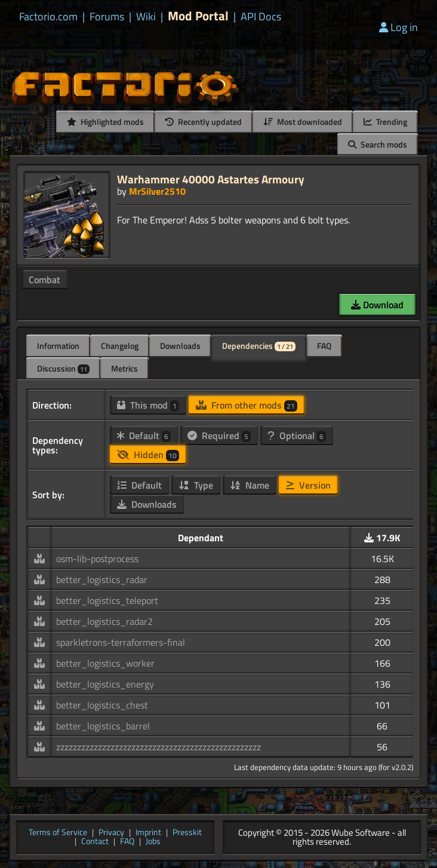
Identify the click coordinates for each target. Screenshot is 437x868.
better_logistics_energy (105, 684)
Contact (95, 842)
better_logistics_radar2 (104, 621)
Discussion (63, 368)
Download (377, 305)
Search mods (378, 144)
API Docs (261, 17)
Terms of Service (58, 833)
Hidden (148, 455)
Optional (297, 435)
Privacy (111, 833)
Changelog (120, 346)
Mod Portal (198, 16)
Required (219, 435)
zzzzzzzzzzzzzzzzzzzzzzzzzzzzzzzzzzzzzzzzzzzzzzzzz (159, 747)
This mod (148, 405)
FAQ (324, 346)
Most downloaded (303, 122)
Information (58, 346)
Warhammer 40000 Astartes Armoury (211, 179)
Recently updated (204, 122)
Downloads (180, 346)
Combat (44, 280)
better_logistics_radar (102, 579)
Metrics (124, 368)
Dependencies (259, 346)
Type (196, 485)
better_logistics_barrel (103, 726)
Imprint (148, 833)
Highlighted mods (105, 122)
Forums (107, 17)
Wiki (146, 17)
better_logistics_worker (105, 663)
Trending (385, 122)
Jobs (153, 842)
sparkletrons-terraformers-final (121, 642)
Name (250, 485)
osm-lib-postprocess (97, 559)
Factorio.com (48, 17)
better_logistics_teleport (107, 600)
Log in (398, 27)
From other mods (247, 405)
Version (308, 485)
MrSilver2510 (157, 191)
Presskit (187, 833)
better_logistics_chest (102, 705)
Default (144, 435)
